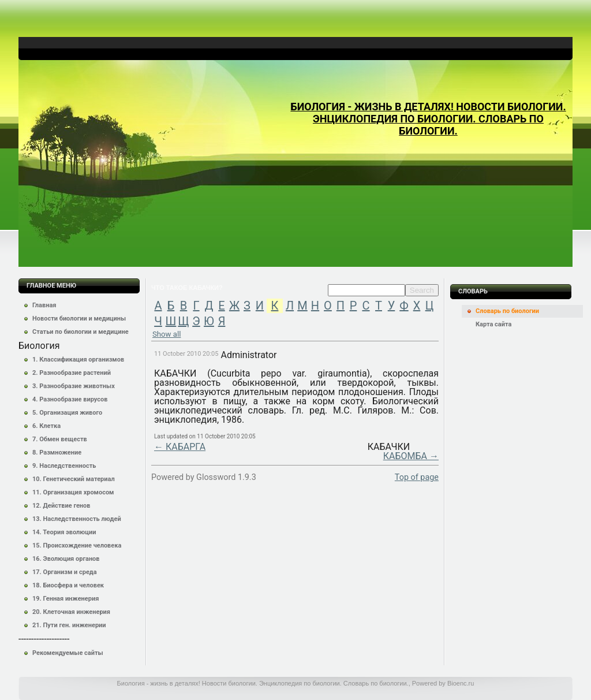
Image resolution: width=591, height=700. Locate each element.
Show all (167, 334)
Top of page (417, 477)
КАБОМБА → (411, 456)
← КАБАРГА (180, 447)
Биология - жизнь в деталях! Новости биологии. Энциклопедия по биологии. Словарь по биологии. (428, 119)
